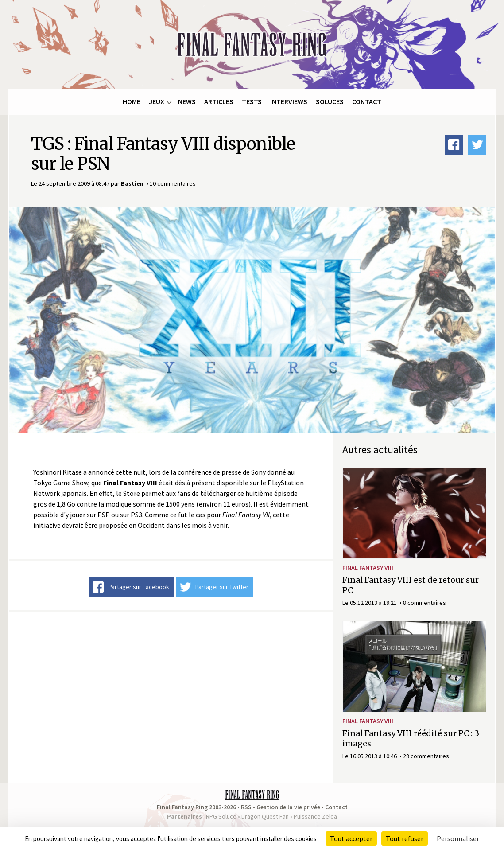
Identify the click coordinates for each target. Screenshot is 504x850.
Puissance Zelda (315, 816)
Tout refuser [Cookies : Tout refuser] (405, 838)
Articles (219, 101)
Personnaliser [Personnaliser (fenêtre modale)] (458, 838)
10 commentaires (173, 183)
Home (132, 101)
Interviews (289, 101)
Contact (367, 101)
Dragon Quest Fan (265, 816)
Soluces (330, 101)
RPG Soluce (221, 816)
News (187, 101)
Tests (252, 101)
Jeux (157, 101)
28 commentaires (426, 756)
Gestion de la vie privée (288, 807)
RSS (246, 807)
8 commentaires (425, 603)
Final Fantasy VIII (368, 568)
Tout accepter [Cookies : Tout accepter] (351, 838)
